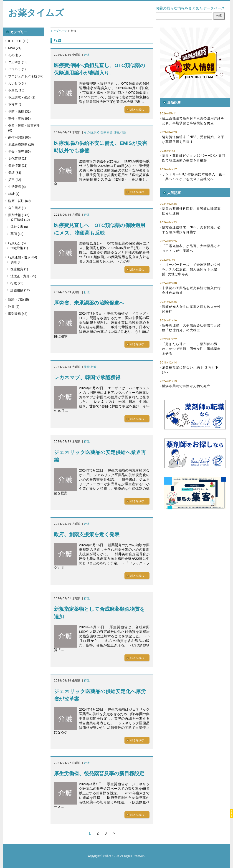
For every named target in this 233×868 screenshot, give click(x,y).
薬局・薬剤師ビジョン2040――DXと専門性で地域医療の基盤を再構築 (194, 158)
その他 (89, 132)
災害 (116, 132)
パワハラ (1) (17, 69)
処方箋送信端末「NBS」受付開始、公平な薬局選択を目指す (193, 139)
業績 (87, 367)
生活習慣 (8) (17, 187)
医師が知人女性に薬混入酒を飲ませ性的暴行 (191, 309)
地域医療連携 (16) (21, 144)
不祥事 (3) (15, 104)
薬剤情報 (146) (19, 215)
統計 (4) (14, 194)
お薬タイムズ (36, 13)
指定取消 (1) (19, 248)
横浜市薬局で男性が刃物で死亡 (186, 386)
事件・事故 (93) (19, 119)
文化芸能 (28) (18, 159)
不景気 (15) (16, 90)
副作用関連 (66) (19, 137)
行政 (87, 55)
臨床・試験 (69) (19, 201)
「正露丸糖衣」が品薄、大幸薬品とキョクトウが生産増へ (191, 248)
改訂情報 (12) (20, 220)
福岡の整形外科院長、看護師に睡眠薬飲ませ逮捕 (191, 211)
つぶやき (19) (18, 62)
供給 (97, 132)
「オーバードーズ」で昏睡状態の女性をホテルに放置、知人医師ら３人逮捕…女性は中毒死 (191, 269)
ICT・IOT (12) (18, 41)
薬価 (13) (17, 234)
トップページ (59, 31)
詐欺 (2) (14, 307)
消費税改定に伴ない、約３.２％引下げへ (190, 370)
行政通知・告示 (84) (23, 257)
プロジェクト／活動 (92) (26, 76)
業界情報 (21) (18, 166)
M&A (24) (15, 48)
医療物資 (107, 132)
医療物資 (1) (19, 269)
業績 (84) (15, 173)
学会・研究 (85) (19, 151)
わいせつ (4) (17, 83)
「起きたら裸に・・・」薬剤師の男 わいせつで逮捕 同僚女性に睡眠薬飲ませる (191, 349)
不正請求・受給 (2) (22, 97)
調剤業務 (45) (18, 314)
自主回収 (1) (17, 208)
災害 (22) (15, 180)
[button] (195, 63)
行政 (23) (17, 283)
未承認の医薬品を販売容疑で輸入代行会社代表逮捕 (191, 290)
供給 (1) (16, 262)
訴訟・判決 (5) (19, 300)
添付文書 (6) (19, 227)
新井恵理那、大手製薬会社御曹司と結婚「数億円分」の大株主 (191, 328)
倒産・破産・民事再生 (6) (24, 128)
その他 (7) (15, 55)
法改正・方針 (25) (23, 276)
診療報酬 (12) (20, 290)
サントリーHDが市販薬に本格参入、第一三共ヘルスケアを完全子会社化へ (194, 177)
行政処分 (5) (17, 243)
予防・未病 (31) (19, 111)
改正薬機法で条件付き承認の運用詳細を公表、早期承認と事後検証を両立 (193, 121)
